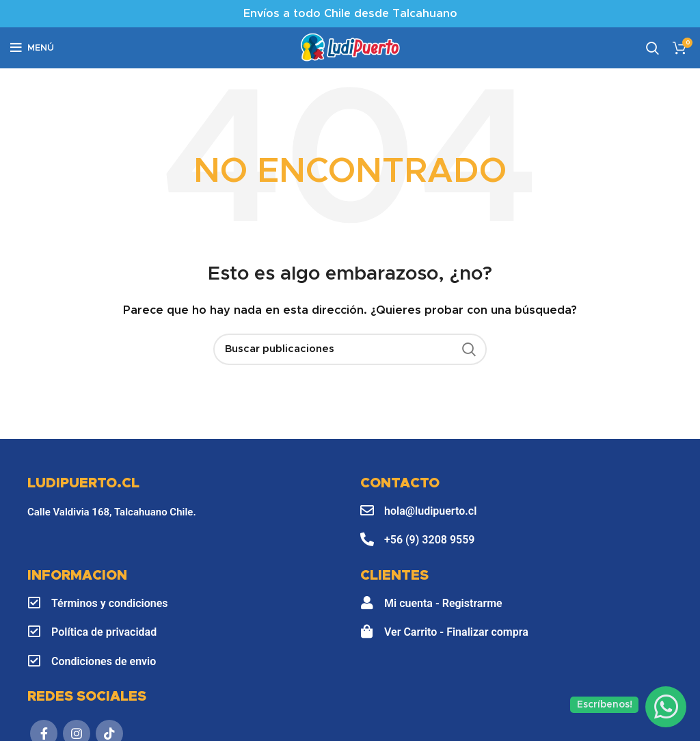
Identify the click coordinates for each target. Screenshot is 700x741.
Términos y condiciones (109, 603)
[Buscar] (350, 349)
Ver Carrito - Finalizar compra (456, 632)
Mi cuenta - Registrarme (443, 603)
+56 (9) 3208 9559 (429, 540)
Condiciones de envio (104, 661)
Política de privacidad (104, 632)
